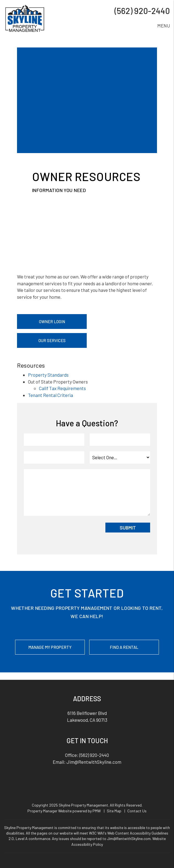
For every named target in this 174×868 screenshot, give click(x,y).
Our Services (52, 340)
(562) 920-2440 (142, 11)
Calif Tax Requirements (62, 388)
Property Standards (48, 375)
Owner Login (52, 322)
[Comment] (87, 492)
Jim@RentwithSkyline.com (94, 762)
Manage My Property (50, 647)
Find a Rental (124, 647)
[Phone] (54, 457)
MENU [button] (164, 26)
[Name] (54, 440)
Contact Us (137, 811)
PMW (97, 811)
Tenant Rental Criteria (50, 395)
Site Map (114, 811)
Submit (128, 528)
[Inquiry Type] (120, 457)
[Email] (120, 440)
